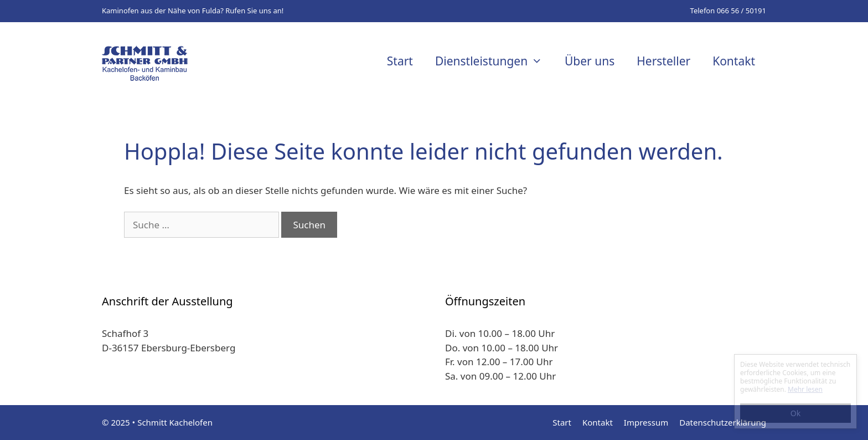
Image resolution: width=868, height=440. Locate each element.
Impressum (646, 422)
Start (400, 61)
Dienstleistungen (494, 61)
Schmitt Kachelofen (175, 422)
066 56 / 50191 (742, 11)
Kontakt (734, 61)
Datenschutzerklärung (723, 422)
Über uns (590, 61)
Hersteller (663, 61)
